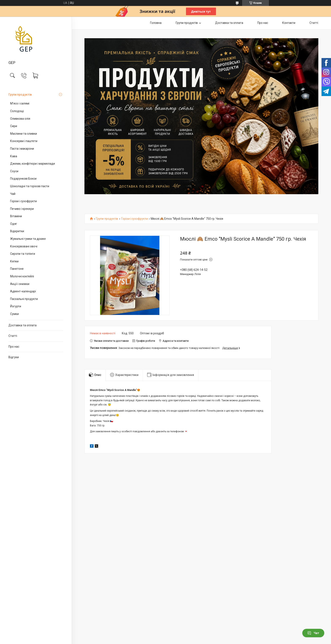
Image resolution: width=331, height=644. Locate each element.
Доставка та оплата (22, 325)
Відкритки (17, 231)
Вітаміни (16, 216)
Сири (14, 126)
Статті (13, 336)
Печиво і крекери (22, 209)
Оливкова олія (20, 119)
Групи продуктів (20, 95)
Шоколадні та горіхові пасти (30, 186)
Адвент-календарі (23, 291)
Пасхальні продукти (24, 299)
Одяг (14, 224)
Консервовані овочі (24, 246)
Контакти (289, 23)
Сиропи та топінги (23, 254)
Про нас (14, 347)
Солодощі (17, 111)
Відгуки (14, 357)
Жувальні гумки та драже (28, 239)
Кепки (14, 261)
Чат (313, 633)
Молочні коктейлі (22, 276)
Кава (14, 156)
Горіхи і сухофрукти (23, 201)
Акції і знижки (20, 284)
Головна (156, 23)
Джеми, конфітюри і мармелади (33, 164)
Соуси (14, 171)
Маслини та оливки (24, 134)
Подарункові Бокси (23, 179)
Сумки (14, 314)
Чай (13, 194)
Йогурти (16, 306)
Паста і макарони (22, 149)
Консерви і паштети (24, 141)
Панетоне (17, 269)
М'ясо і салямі (20, 103)
